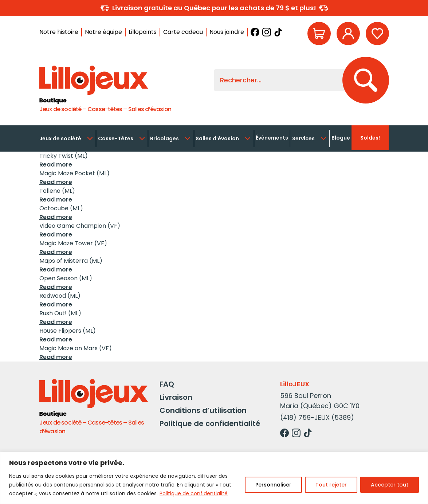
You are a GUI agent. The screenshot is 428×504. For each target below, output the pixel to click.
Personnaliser (273, 485)
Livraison (176, 397)
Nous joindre (227, 32)
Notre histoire (59, 32)
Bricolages (171, 138)
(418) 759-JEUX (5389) (317, 417)
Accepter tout (390, 485)
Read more (56, 165)
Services (310, 138)
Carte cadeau (183, 32)
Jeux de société (67, 138)
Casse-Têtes (122, 138)
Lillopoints (143, 32)
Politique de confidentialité (194, 493)
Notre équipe (103, 32)
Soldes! (370, 138)
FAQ (167, 384)
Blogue (341, 138)
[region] (214, 478)
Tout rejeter (331, 485)
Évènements (272, 138)
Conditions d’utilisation (203, 410)
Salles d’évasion (224, 138)
